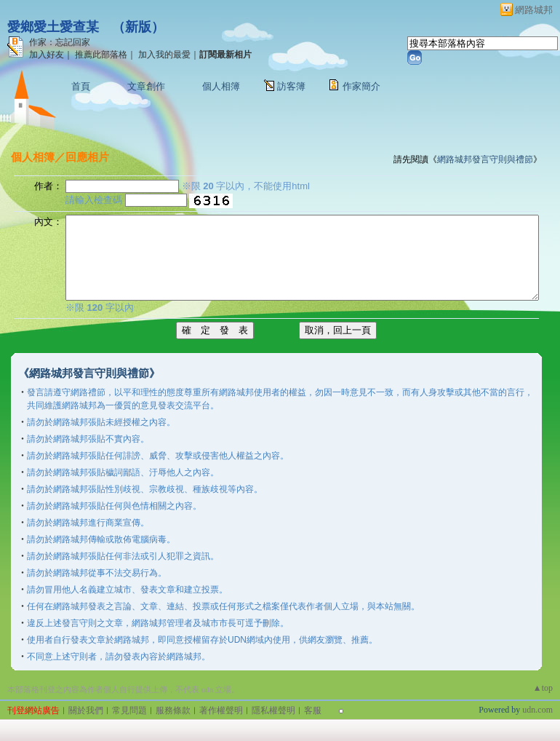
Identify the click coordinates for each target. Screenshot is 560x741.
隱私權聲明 (273, 710)
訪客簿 (291, 86)
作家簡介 (361, 86)
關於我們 (86, 710)
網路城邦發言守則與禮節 (485, 159)
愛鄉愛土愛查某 (53, 27)
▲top (543, 688)
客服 (313, 710)
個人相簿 (221, 86)
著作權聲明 (221, 710)
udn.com (537, 710)
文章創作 (146, 86)
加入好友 (47, 55)
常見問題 (129, 710)
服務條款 (173, 710)
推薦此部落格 (101, 55)
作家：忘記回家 (60, 42)
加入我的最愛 (164, 55)
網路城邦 (534, 10)
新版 (138, 27)
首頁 (81, 86)
